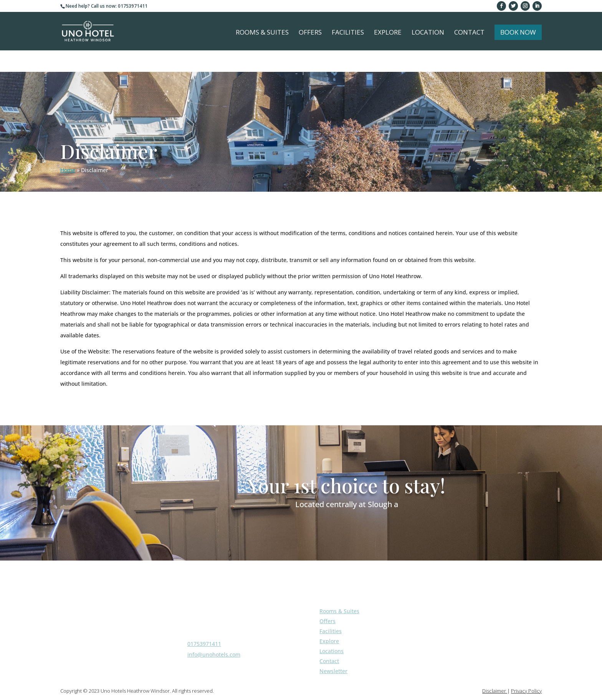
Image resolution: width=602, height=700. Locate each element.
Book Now (518, 32)
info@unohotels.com (214, 654)
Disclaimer (495, 691)
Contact (469, 33)
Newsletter (333, 671)
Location (428, 33)
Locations (332, 651)
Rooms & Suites (262, 33)
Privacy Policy (526, 691)
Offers (310, 33)
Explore (388, 33)
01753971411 (204, 644)
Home (68, 170)
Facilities (348, 33)
